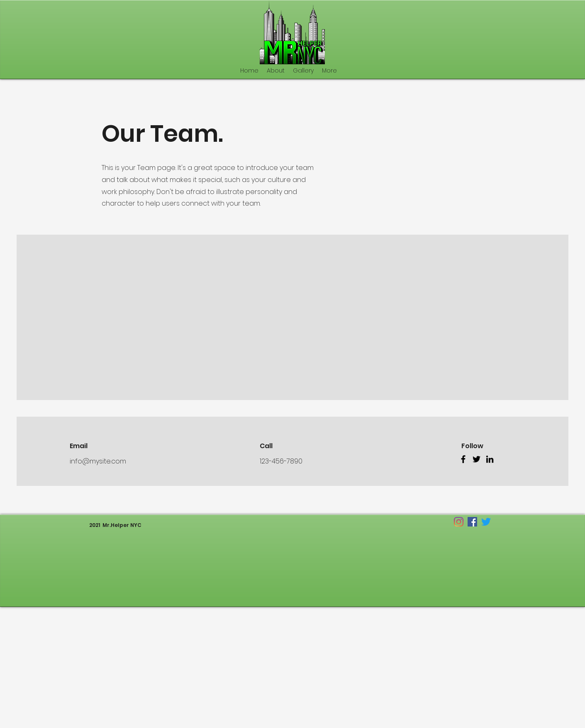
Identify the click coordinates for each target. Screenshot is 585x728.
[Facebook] (463, 459)
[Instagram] (459, 522)
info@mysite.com (98, 461)
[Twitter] (477, 459)
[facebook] (472, 522)
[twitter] (486, 522)
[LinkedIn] (490, 459)
